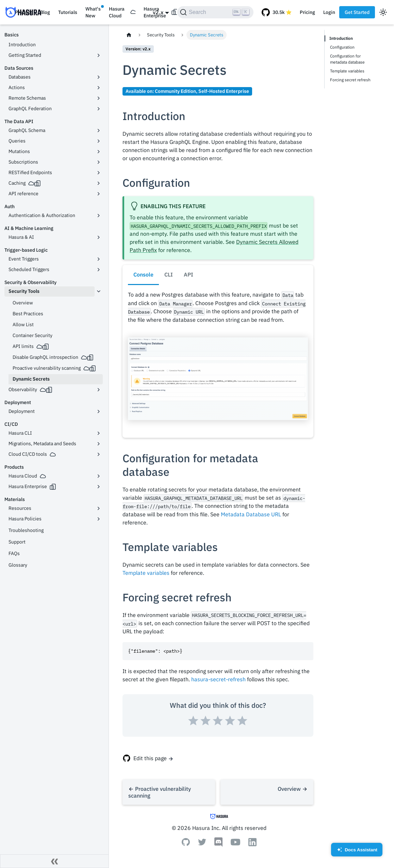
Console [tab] (143, 274)
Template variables (146, 573)
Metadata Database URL (251, 514)
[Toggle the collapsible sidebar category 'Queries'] (99, 141)
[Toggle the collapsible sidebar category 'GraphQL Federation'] (99, 109)
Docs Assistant (357, 852)
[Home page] (129, 35)
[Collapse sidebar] (54, 861)
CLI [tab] (169, 274)
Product (23, 12)
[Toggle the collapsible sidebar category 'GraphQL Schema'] (99, 131)
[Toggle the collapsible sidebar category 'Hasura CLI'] (99, 433)
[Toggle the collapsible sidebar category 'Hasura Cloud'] (99, 476)
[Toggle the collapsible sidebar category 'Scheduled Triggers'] (99, 270)
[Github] (186, 844)
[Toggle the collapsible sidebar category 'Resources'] (99, 508)
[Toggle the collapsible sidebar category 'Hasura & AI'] (99, 237)
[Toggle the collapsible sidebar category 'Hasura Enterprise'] (99, 487)
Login (329, 12)
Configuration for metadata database (347, 59)
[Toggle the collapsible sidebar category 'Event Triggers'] (99, 259)
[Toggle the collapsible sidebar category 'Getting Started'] (99, 55)
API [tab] (188, 274)
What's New (93, 12)
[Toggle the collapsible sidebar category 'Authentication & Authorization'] (99, 216)
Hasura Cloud (117, 12)
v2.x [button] (158, 12)
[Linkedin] (252, 844)
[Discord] (218, 845)
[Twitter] (202, 844)
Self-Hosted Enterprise (224, 91)
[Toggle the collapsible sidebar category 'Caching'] (99, 183)
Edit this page (150, 758)
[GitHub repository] (277, 12)
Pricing (307, 12)
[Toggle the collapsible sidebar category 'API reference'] (99, 194)
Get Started (357, 12)
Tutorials (68, 12)
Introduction (342, 38)
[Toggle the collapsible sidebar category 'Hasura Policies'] (99, 519)
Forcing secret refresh (350, 80)
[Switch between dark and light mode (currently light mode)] (383, 12)
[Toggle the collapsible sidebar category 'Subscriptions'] (99, 162)
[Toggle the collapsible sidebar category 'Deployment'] (99, 412)
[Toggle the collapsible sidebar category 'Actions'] (99, 88)
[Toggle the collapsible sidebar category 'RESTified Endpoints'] (99, 173)
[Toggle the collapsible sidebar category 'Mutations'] (99, 152)
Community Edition (175, 91)
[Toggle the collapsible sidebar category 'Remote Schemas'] (99, 98)
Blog (45, 12)
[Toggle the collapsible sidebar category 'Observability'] (99, 390)
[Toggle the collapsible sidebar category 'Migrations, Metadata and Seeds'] (99, 444)
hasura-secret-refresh (218, 679)
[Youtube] (235, 844)
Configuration (342, 47)
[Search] (215, 12)
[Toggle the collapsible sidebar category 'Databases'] (99, 77)
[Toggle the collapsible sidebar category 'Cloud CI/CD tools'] (99, 454)
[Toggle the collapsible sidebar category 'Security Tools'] (99, 291)
